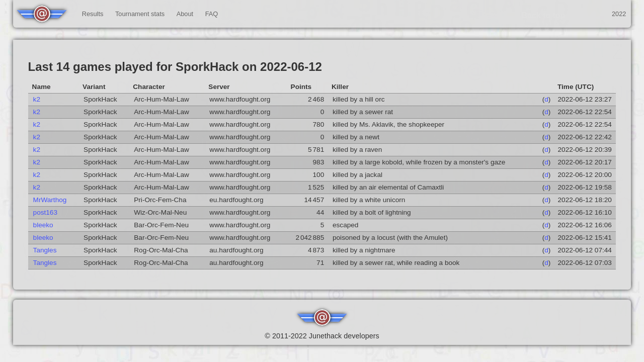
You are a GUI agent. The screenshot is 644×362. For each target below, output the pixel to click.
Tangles (45, 250)
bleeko (43, 225)
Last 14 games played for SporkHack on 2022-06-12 (175, 67)
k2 (37, 99)
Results (93, 14)
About (185, 14)
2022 (619, 14)
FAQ (212, 14)
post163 (45, 212)
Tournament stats (140, 14)
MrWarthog (50, 200)
